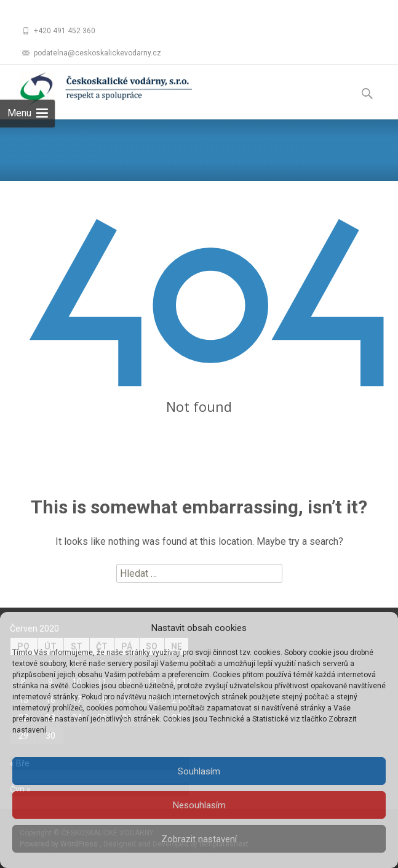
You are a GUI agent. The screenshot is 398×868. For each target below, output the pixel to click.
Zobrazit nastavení (199, 839)
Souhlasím (199, 771)
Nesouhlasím (199, 805)
